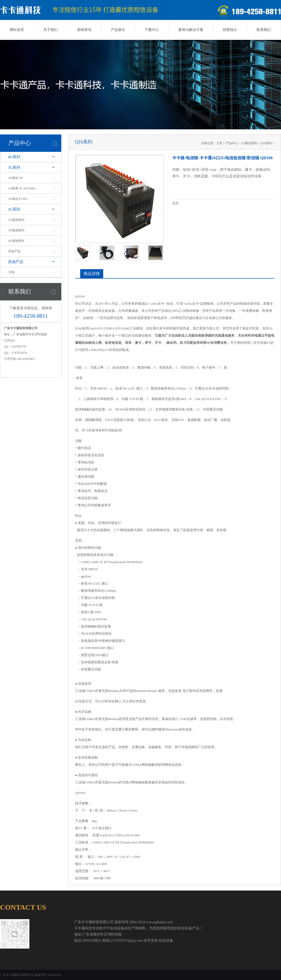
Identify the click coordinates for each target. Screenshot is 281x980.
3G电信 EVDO (18, 199)
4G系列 (14, 157)
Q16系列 (266, 143)
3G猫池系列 (16, 230)
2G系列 (14, 209)
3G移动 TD (16, 178)
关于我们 (51, 30)
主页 (219, 143)
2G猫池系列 (16, 220)
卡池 (11, 272)
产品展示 (118, 30)
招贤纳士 (230, 30)
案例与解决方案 (191, 30)
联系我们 (264, 30)
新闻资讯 (84, 30)
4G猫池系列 (16, 241)
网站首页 (17, 30)
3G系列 (14, 167)
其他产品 (14, 251)
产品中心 (232, 143)
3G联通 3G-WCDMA (22, 188)
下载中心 (152, 30)
